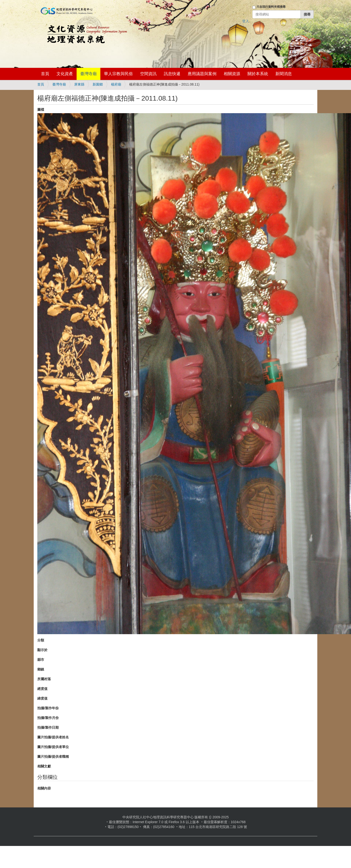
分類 (41, 640)
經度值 (42, 689)
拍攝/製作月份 (48, 718)
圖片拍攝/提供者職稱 (53, 757)
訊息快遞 (172, 74)
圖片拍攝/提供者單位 (53, 747)
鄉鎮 (41, 669)
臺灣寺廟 (88, 74)
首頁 (45, 74)
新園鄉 (98, 84)
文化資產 (65, 74)
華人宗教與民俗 (118, 74)
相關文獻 (44, 766)
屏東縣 (79, 84)
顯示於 (42, 650)
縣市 (41, 660)
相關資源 (232, 74)
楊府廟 (116, 84)
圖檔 (41, 110)
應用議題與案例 (202, 74)
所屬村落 (44, 679)
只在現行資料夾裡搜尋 (271, 7)
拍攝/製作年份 (48, 708)
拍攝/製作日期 (48, 727)
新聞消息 (284, 74)
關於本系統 (258, 74)
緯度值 (42, 698)
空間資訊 (148, 74)
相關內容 (44, 788)
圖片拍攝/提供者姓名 (53, 737)
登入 (246, 21)
